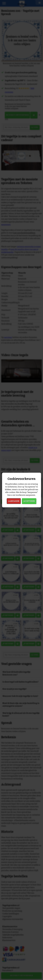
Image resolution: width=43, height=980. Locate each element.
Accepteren (29, 501)
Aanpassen (14, 501)
